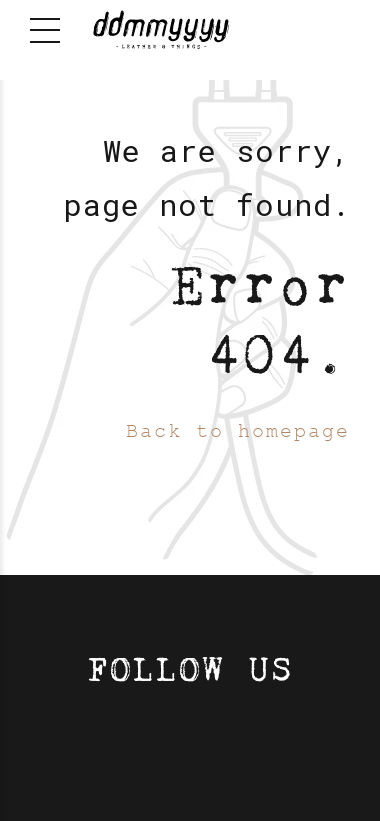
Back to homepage (238, 431)
